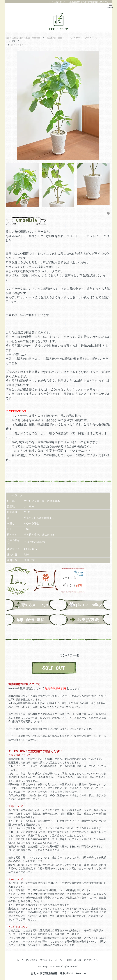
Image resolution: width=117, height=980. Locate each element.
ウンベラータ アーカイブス (84, 38)
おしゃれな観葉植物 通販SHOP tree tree (58, 973)
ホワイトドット (19, 45)
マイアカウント (92, 960)
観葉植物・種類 (54, 38)
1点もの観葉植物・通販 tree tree (23, 38)
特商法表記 (32, 960)
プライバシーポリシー (52, 960)
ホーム (20, 960)
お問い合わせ (74, 960)
